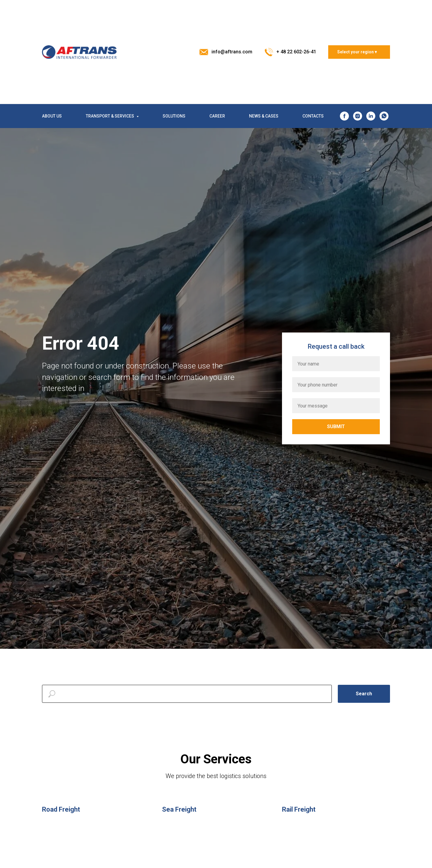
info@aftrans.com (232, 52)
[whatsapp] (384, 116)
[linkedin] (371, 116)
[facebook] (344, 116)
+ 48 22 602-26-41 (296, 52)
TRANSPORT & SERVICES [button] (110, 116)
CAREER (217, 116)
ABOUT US (52, 116)
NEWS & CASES (264, 116)
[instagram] (358, 116)
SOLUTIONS (174, 116)
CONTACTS (313, 116)
